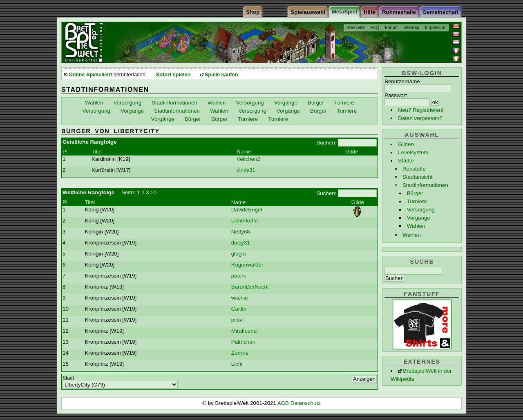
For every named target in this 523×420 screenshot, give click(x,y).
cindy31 (246, 170)
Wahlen (416, 226)
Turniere (417, 201)
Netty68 (241, 232)
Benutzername (402, 81)
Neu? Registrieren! (421, 110)
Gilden (406, 144)
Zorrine (240, 353)
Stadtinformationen (425, 185)
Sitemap (411, 27)
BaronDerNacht (250, 287)
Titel (97, 152)
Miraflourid (244, 331)
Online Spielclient (90, 75)
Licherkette (245, 221)
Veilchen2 (248, 159)
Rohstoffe (414, 169)
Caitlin (239, 309)
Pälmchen (243, 342)
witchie (240, 298)
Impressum (436, 27)
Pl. (66, 152)
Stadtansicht (417, 177)
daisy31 (241, 243)
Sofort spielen (173, 75)
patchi (239, 276)
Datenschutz (306, 403)
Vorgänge (419, 218)
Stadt (68, 378)
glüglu (239, 254)
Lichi (237, 364)
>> (154, 192)
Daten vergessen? (420, 118)
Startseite (356, 27)
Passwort (396, 95)
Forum (391, 27)
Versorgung (421, 210)
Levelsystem (413, 152)
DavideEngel (247, 210)
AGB (284, 403)
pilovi (237, 320)
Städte (406, 161)
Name (244, 152)
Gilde (352, 152)
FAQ (375, 27)
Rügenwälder (247, 265)
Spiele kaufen (221, 75)
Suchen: (326, 143)
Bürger (415, 193)
